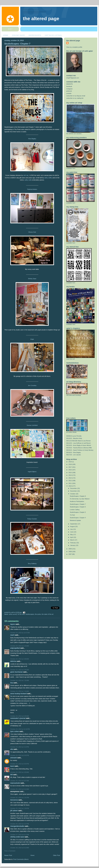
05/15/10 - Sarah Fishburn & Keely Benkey (80, 450)
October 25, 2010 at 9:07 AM (20, 781)
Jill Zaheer (14, 811)
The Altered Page (41, 19)
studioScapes (30, 614)
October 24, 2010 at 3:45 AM (20, 670)
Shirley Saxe (32, 279)
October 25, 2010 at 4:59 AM (20, 772)
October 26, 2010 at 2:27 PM (20, 824)
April (72, 537)
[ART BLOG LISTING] (53, 35)
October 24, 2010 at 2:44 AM (20, 646)
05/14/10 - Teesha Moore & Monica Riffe (79, 448)
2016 (70, 470)
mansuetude (15, 783)
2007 (70, 554)
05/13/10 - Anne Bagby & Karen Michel (79, 445)
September (74, 524)
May (72, 535)
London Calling (75, 510)
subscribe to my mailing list (75, 98)
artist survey (13, 614)
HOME (6, 35)
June (72, 532)
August (73, 526)
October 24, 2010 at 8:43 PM (20, 755)
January (73, 545)
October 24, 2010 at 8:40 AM (20, 716)
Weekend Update (75, 520)
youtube (69, 93)
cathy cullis (28, 180)
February (73, 543)
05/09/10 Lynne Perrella (74, 436)
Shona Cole (32, 232)
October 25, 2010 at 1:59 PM (20, 808)
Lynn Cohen (15, 731)
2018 (70, 464)
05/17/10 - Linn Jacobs (74, 455)
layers (13, 624)
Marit (12, 635)
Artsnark (14, 758)
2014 (70, 475)
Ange (32, 339)
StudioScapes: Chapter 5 (78, 512)
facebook (69, 86)
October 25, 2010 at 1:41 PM (20, 798)
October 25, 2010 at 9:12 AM (20, 789)
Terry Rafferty (32, 564)
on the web (21, 614)
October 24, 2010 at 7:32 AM (20, 680)
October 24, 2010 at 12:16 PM (20, 729)
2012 (70, 481)
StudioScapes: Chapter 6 (78, 507)
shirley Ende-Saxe (17, 837)
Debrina (13, 661)
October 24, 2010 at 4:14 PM (20, 747)
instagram (69, 89)
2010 (70, 486)
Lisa (12, 683)
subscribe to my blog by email (76, 96)
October (73, 494)
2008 (70, 552)
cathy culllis (48, 178)
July (72, 529)
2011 (70, 483)
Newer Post (8, 855)
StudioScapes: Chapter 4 (78, 518)
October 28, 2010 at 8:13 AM (20, 848)
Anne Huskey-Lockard (18, 694)
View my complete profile (74, 47)
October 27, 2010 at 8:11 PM (20, 835)
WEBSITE (70, 84)
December (74, 488)
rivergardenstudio (17, 826)
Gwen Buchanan (16, 672)
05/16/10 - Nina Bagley (74, 452)
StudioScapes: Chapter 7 (17, 44)
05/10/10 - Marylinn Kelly (74, 438)
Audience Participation (77, 501)
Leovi (12, 766)
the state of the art (48, 614)
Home (32, 855)
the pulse (38, 614)
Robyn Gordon (32, 519)
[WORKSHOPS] (35, 35)
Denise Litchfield (32, 425)
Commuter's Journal (18, 718)
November (74, 491)
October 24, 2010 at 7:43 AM (20, 691)
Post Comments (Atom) (21, 859)
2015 (70, 473)
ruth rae (26, 175)
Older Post (57, 855)
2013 (70, 478)
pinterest (69, 91)
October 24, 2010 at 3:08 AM (20, 659)
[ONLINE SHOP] (18, 35)
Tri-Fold (72, 515)
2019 (70, 462)
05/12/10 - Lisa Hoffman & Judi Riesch (78, 443)
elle (12, 749)
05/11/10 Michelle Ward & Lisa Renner (78, 441)
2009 (70, 549)
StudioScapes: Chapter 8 (78, 496)
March (72, 540)
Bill (12, 775)
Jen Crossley (32, 385)
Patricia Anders (32, 189)
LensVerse (14, 800)
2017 (70, 467)
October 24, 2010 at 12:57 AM (20, 633)
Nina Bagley (32, 139)
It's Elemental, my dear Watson (80, 499)
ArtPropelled (15, 648)
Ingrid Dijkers (32, 472)
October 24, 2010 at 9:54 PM (20, 764)
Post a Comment (10, 851)
